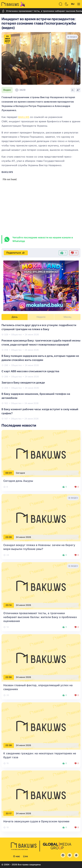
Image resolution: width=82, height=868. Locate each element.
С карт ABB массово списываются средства (30, 371)
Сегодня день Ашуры (18, 481)
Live (25, 856)
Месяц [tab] (67, 317)
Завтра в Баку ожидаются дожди (23, 383)
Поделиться (16, 253)
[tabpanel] (41, 372)
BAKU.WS (24, 117)
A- (73, 90)
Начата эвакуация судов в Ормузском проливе (36, 821)
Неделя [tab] (41, 317)
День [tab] (15, 317)
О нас (17, 856)
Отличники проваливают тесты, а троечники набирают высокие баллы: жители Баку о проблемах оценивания (40, 617)
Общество (16, 335)
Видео (7, 90)
